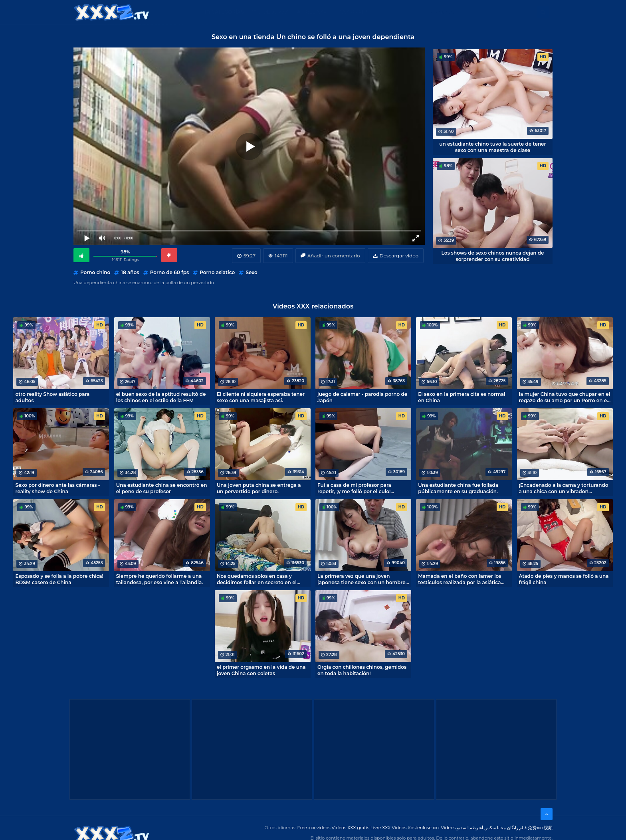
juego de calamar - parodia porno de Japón (362, 397)
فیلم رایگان (517, 828)
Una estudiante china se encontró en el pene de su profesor (162, 488)
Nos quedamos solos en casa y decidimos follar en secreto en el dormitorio (257, 579)
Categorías (228, 12)
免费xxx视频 (540, 828)
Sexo (251, 272)
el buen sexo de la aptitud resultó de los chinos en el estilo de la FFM (161, 397)
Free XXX (315, 12)
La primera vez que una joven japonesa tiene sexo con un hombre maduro (362, 579)
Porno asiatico (217, 272)
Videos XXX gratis (351, 828)
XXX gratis (354, 12)
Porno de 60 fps (169, 272)
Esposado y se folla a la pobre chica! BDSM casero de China (59, 579)
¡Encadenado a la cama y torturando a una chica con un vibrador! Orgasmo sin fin (564, 488)
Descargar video (399, 256)
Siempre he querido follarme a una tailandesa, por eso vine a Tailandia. (160, 579)
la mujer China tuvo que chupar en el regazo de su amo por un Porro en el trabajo (565, 397)
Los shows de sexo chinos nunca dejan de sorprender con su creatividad (493, 256)
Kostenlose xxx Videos (432, 828)
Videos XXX (273, 12)
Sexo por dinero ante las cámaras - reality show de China (57, 488)
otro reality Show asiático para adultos (52, 397)
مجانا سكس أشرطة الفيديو (481, 828)
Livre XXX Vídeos (388, 828)
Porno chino (95, 272)
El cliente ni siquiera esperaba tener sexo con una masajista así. (261, 397)
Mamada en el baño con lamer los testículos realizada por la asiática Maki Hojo (460, 579)
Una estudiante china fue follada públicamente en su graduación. (458, 488)
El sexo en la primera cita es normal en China (462, 397)
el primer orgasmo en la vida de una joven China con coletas (261, 670)
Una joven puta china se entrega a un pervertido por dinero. (259, 488)
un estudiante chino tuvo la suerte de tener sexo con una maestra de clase (492, 147)
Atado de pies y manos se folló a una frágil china (564, 579)
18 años (130, 272)
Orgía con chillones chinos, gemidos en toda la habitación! (362, 670)
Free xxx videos (314, 828)
